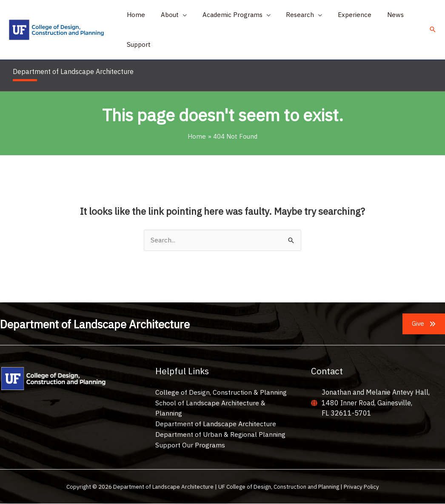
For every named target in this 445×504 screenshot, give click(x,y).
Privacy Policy (361, 487)
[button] (170, 15)
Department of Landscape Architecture (216, 424)
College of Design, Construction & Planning (221, 392)
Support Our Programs (190, 445)
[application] (178, 15)
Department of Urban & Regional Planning (221, 434)
